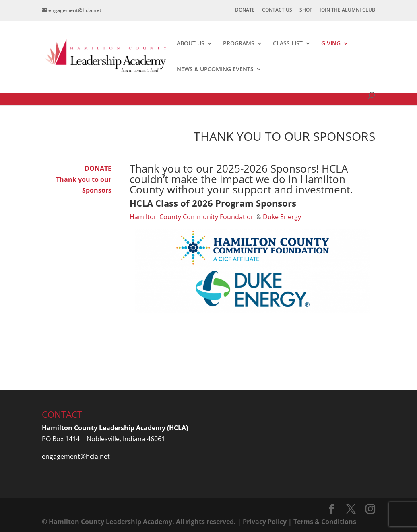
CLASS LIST (288, 44)
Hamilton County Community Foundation (192, 217)
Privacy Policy (265, 522)
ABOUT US (191, 44)
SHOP (306, 10)
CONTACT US (277, 10)
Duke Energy (282, 217)
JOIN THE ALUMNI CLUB (347, 10)
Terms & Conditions (325, 522)
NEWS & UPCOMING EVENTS (215, 70)
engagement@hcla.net (76, 456)
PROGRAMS (239, 44)
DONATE (245, 10)
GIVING (331, 44)
